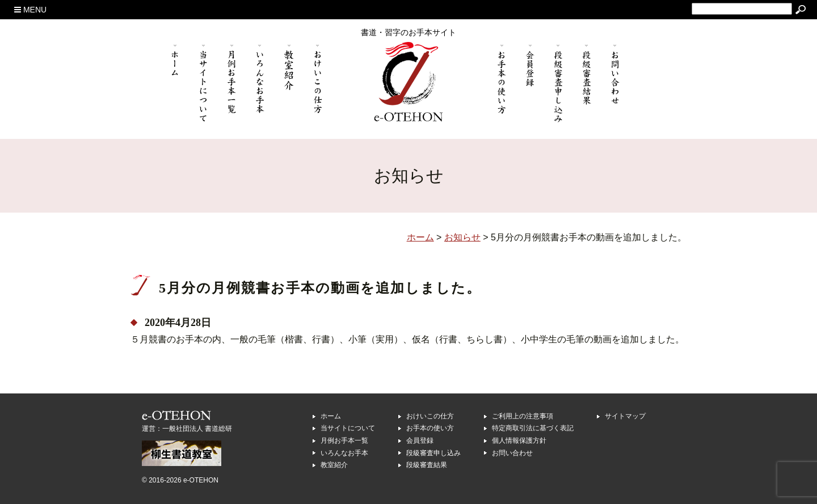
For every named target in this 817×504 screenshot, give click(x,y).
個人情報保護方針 (519, 441)
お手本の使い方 (430, 428)
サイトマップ (625, 416)
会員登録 (420, 441)
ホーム (331, 416)
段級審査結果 (427, 465)
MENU (30, 10)
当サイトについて (348, 428)
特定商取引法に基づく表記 (533, 428)
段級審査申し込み (433, 453)
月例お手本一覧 (344, 441)
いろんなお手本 (344, 453)
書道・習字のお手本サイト (408, 32)
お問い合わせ (512, 453)
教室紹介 (334, 465)
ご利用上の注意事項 (523, 416)
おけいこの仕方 (430, 416)
